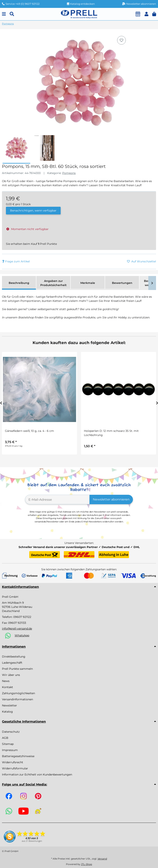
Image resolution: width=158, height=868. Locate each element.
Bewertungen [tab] (122, 283)
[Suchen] (12, 14)
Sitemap (8, 744)
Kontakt (8, 687)
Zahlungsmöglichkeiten (18, 693)
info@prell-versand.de (17, 629)
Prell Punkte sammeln (17, 669)
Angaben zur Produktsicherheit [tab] (53, 283)
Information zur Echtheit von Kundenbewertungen (37, 774)
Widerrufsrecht (13, 762)
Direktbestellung (14, 657)
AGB (5, 738)
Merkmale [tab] (88, 283)
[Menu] (4, 14)
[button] (146, 14)
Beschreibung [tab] (19, 283)
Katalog (7, 712)
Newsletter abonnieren (111, 499)
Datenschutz (11, 732)
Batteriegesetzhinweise (18, 756)
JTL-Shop (87, 864)
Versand (102, 859)
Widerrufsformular (15, 768)
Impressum (10, 750)
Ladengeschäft (12, 663)
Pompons (69, 173)
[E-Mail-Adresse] (57, 499)
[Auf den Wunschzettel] (121, 40)
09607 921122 (22, 617)
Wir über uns (11, 675)
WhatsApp (22, 635)
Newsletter (9, 705)
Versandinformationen (17, 699)
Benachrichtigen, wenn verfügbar (33, 210)
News (6, 681)
